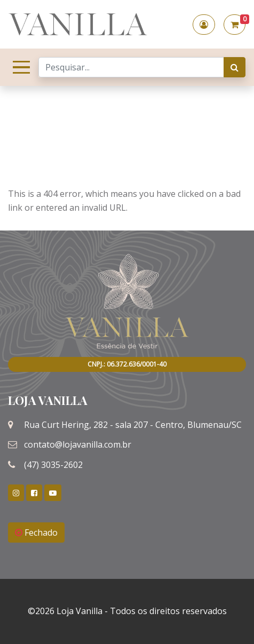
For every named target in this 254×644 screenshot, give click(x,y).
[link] (16, 493)
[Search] (131, 67)
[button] (204, 25)
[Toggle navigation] (19, 67)
